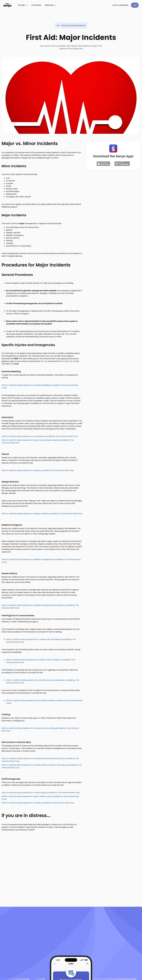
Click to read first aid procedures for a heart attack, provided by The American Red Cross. (41, 793)
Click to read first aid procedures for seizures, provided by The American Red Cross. (38, 470)
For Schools (36, 5)
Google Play (67, 361)
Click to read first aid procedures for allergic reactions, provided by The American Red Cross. (42, 514)
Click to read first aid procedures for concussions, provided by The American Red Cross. (40, 436)
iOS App (44, 361)
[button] (23, 5)
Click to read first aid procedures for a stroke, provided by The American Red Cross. (38, 803)
